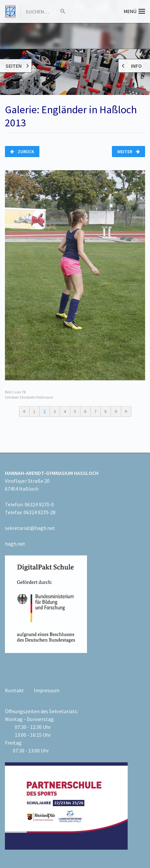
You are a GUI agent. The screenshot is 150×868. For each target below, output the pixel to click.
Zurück (22, 152)
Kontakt (14, 690)
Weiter (129, 152)
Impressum (47, 690)
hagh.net (15, 544)
